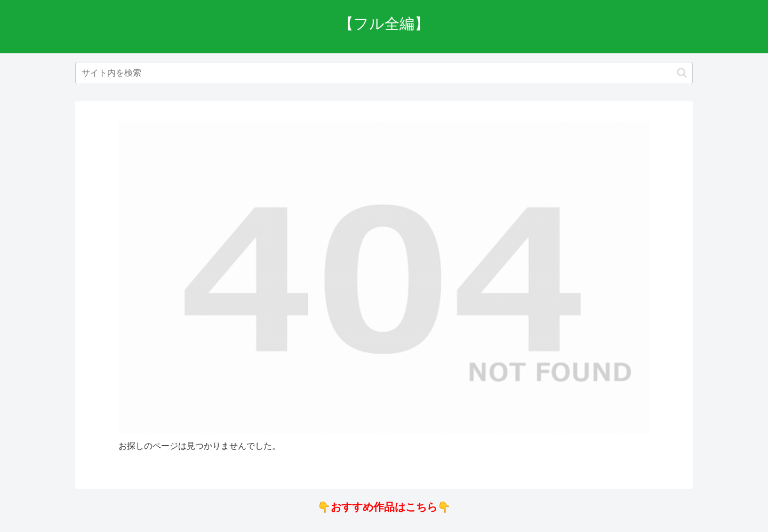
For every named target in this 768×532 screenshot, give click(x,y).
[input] (384, 73)
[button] (682, 73)
